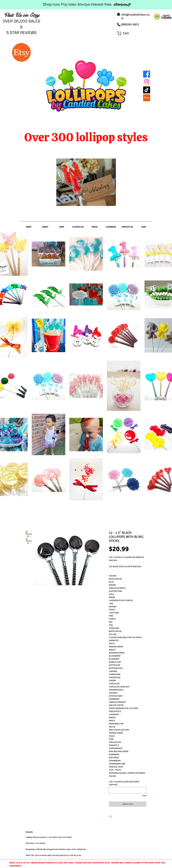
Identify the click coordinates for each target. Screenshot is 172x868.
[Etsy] (147, 98)
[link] (126, 33)
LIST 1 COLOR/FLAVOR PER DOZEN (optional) (124, 783)
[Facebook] (147, 74)
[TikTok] (147, 90)
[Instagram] (147, 82)
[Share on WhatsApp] (111, 816)
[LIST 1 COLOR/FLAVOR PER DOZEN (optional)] (128, 790)
